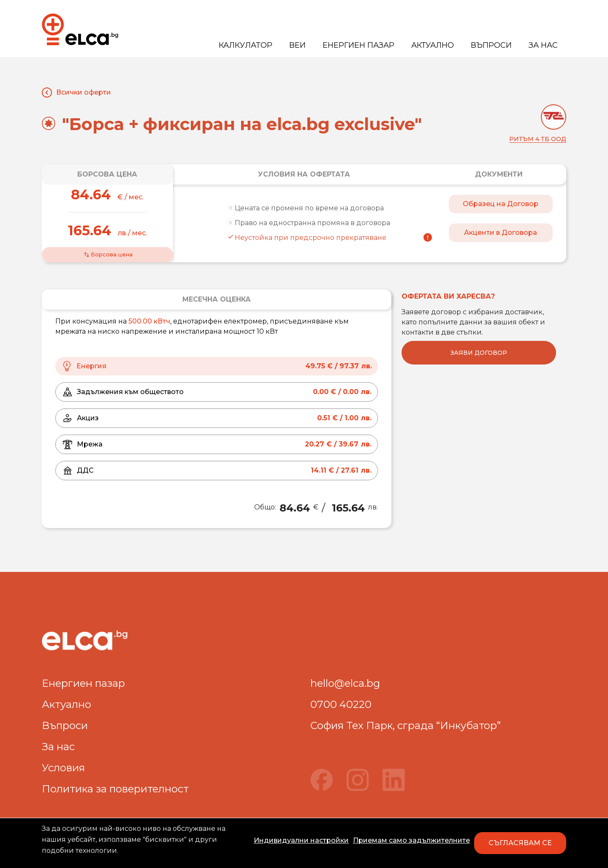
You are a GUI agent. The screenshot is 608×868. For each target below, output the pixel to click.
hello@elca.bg (345, 683)
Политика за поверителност (115, 789)
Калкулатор (246, 45)
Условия (63, 768)
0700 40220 (341, 704)
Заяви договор (479, 353)
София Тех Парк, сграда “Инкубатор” (406, 725)
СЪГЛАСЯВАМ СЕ (520, 843)
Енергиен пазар (358, 45)
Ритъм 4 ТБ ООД (538, 139)
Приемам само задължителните (411, 840)
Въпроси (491, 45)
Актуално (433, 45)
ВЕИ (297, 45)
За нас (543, 45)
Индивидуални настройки (301, 840)
